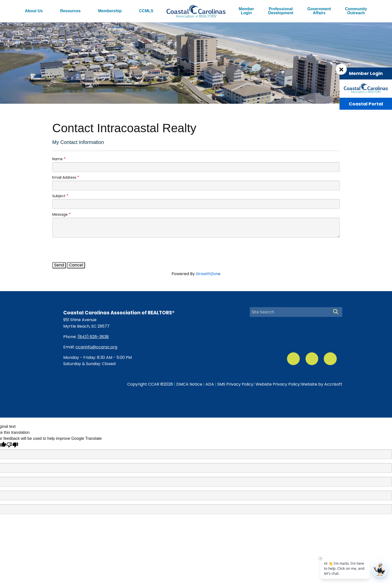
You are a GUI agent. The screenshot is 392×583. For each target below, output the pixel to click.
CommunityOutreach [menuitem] (356, 11)
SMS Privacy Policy (235, 384)
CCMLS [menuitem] (146, 11)
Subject (59, 196)
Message (60, 214)
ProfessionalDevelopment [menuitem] (281, 11)
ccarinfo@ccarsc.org (96, 347)
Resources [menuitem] (70, 11)
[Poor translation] (12, 445)
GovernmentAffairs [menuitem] (319, 11)
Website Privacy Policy (278, 384)
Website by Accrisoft (322, 384)
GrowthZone (208, 274)
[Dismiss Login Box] (341, 69)
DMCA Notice (189, 384)
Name (57, 159)
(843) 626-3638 (93, 337)
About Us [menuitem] (34, 11)
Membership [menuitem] (110, 11)
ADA (210, 384)
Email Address (64, 177)
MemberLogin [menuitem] (246, 11)
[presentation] (90, 250)
